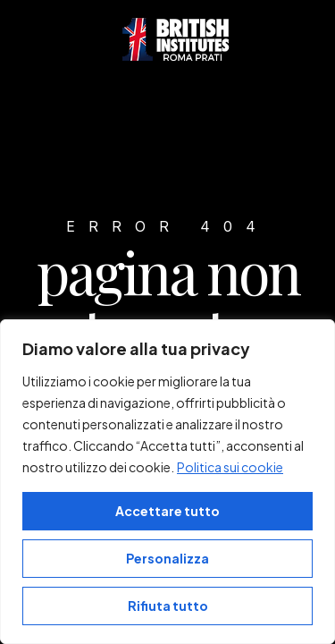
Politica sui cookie (230, 467)
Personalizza (167, 558)
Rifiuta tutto (168, 606)
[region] (167, 482)
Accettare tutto (167, 511)
